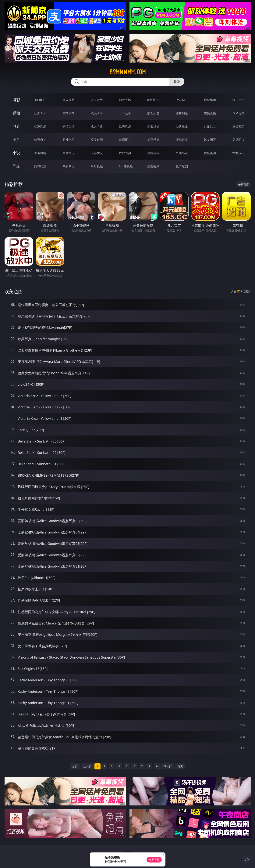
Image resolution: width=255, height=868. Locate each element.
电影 (16, 126)
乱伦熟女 (210, 126)
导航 (16, 166)
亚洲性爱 (40, 126)
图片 (16, 140)
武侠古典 (125, 153)
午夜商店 (69, 166)
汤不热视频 (125, 166)
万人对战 (97, 100)
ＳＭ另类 (238, 113)
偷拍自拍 (69, 126)
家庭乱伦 (69, 153)
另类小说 (182, 153)
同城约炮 (40, 166)
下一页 (168, 766)
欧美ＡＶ (97, 113)
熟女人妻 (153, 113)
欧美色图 (97, 140)
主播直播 (210, 113)
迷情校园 (153, 153)
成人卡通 (97, 126)
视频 (16, 113)
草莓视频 (97, 166)
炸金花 (182, 100)
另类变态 (238, 126)
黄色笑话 (210, 153)
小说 (16, 153)
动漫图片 (125, 140)
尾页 (180, 766)
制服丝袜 (153, 126)
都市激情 (40, 153)
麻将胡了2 (153, 100)
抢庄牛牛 (238, 100)
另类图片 (238, 140)
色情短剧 (182, 166)
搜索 (177, 82)
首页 (75, 766)
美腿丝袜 (153, 140)
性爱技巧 (238, 153)
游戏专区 (125, 100)
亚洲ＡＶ (40, 113)
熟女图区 (210, 140)
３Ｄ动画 (125, 113)
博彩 (16, 100)
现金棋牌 (210, 100)
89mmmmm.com (128, 72)
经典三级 (182, 126)
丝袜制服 (182, 113)
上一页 (87, 766)
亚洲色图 (69, 140)
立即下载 (154, 860)
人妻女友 (97, 153)
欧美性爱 (125, 126)
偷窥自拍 (40, 140)
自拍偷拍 (69, 113)
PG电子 (40, 100)
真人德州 (69, 100)
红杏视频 (153, 166)
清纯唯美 (182, 140)
